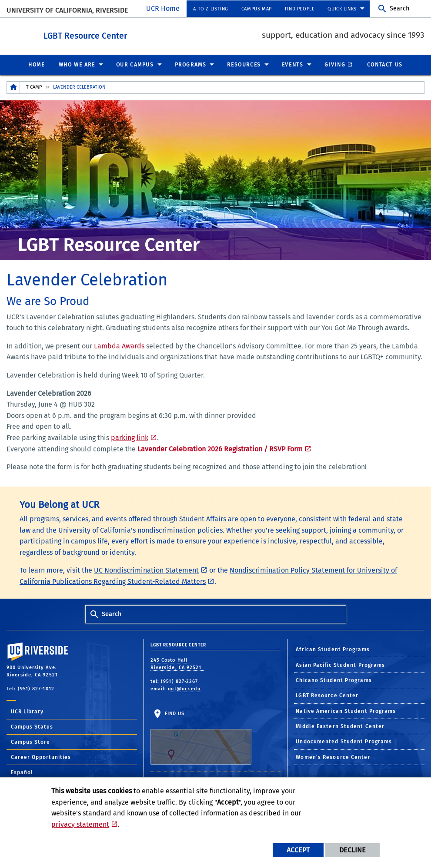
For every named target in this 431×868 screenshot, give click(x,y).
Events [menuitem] (293, 64)
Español (22, 772)
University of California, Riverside (67, 10)
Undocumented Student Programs (344, 741)
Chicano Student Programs (334, 680)
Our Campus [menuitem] (135, 64)
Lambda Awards (119, 346)
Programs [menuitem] (191, 64)
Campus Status (32, 726)
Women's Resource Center (333, 757)
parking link (130, 437)
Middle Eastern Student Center (340, 726)
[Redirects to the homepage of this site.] (13, 87)
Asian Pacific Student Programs (340, 665)
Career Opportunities (41, 757)
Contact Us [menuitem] (385, 64)
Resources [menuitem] (244, 64)
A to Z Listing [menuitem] (210, 9)
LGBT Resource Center (133, 34)
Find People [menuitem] (300, 9)
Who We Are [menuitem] (77, 64)
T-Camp (34, 87)
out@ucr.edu (184, 688)
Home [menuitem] (36, 64)
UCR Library (27, 711)
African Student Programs (332, 649)
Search (399, 8)
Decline (352, 850)
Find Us (201, 737)
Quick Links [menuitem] (342, 9)
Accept (298, 850)
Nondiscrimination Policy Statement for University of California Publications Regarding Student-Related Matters (208, 575)
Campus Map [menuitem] (257, 9)
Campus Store (30, 742)
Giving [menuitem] (335, 64)
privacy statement (80, 824)
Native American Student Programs (346, 711)
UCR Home (163, 8)
